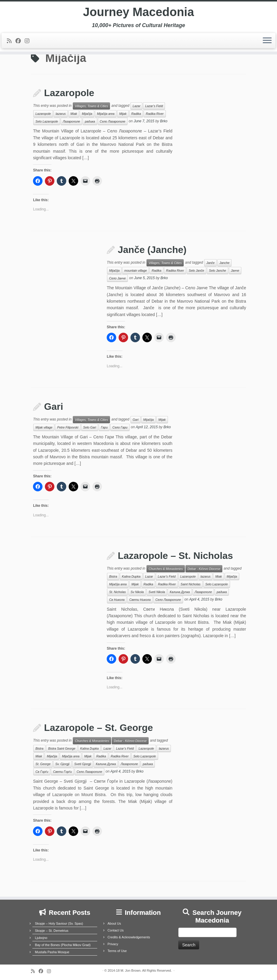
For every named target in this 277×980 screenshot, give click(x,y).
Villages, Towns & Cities (91, 106)
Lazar (136, 106)
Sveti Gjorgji (83, 764)
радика (90, 121)
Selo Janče (196, 271)
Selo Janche (218, 271)
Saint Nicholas (191, 584)
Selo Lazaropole (47, 121)
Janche (224, 263)
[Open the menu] (267, 41)
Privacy (113, 944)
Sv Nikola (137, 592)
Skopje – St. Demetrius (52, 931)
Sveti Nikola (157, 592)
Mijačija (87, 114)
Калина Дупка (180, 592)
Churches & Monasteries (166, 569)
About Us (114, 923)
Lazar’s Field (154, 106)
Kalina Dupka (131, 576)
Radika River (155, 114)
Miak (74, 114)
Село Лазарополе (113, 121)
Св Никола (117, 600)
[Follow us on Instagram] (29, 41)
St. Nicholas (117, 592)
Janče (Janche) (152, 250)
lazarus (61, 114)
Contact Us (116, 930)
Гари (104, 427)
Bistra (113, 576)
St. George (43, 764)
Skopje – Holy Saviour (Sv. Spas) (59, 923)
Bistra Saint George (62, 748)
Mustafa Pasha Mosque (52, 952)
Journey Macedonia (138, 12)
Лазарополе (71, 121)
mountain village (136, 271)
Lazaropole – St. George (98, 728)
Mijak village (44, 427)
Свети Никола (140, 600)
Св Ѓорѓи (42, 772)
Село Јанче (117, 278)
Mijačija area (106, 114)
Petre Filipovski (68, 427)
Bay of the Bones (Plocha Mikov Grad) (63, 945)
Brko (164, 121)
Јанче (235, 271)
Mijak (123, 114)
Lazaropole (69, 93)
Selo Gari (90, 427)
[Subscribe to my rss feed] (11, 41)
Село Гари (120, 427)
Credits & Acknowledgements (129, 937)
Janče (210, 263)
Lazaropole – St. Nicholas (175, 556)
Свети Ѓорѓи (62, 772)
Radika (136, 114)
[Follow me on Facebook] (20, 41)
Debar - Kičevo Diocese (204, 569)
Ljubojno (41, 938)
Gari (53, 407)
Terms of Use (117, 951)
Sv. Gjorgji (62, 764)
